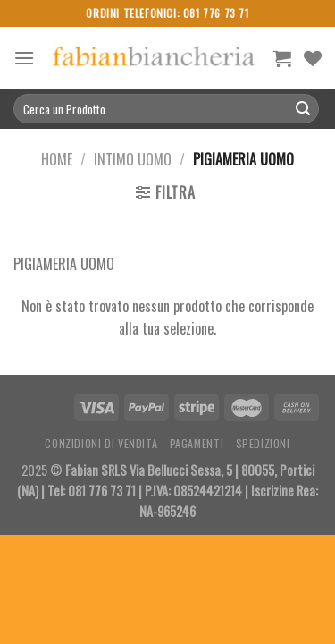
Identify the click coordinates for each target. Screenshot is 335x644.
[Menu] (24, 58)
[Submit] (303, 109)
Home (57, 159)
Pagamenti (197, 443)
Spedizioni (263, 443)
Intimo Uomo (133, 159)
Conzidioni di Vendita (101, 443)
